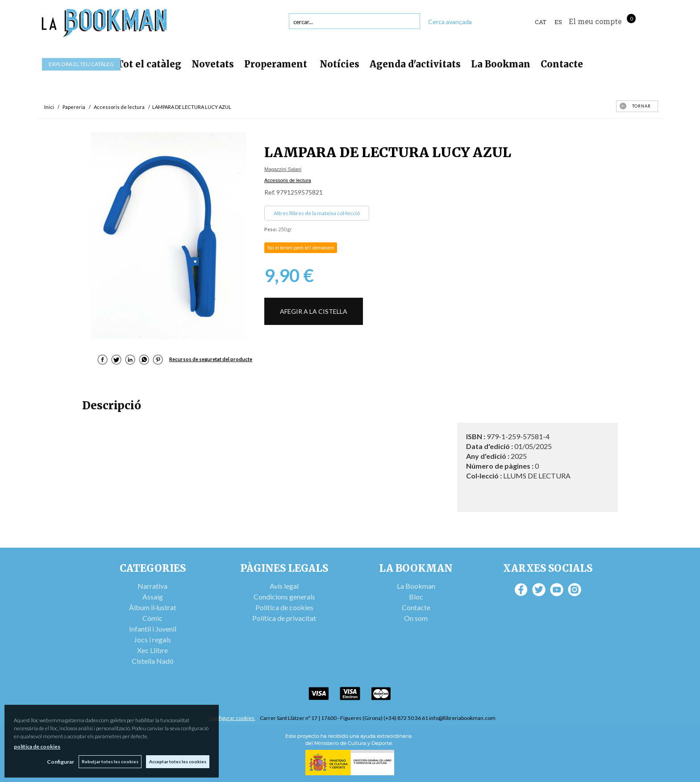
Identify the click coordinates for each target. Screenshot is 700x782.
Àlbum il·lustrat (153, 607)
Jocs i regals (152, 639)
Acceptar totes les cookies (178, 761)
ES (558, 22)
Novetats (213, 64)
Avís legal (284, 586)
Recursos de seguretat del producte (211, 359)
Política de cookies (284, 607)
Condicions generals (284, 597)
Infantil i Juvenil (153, 629)
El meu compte (595, 21)
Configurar (60, 762)
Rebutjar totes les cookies (110, 761)
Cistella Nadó (153, 661)
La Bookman (501, 64)
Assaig (153, 597)
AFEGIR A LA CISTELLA (314, 311)
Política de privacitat (284, 618)
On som (416, 618)
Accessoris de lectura (288, 180)
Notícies (340, 64)
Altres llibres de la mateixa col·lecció (317, 213)
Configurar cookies (232, 718)
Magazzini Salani (283, 169)
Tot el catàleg (149, 64)
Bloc (416, 597)
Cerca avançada (450, 22)
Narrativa (152, 586)
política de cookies (37, 747)
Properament (277, 64)
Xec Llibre (152, 650)
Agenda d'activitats (415, 64)
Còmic (152, 618)
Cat (541, 22)
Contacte (562, 64)
